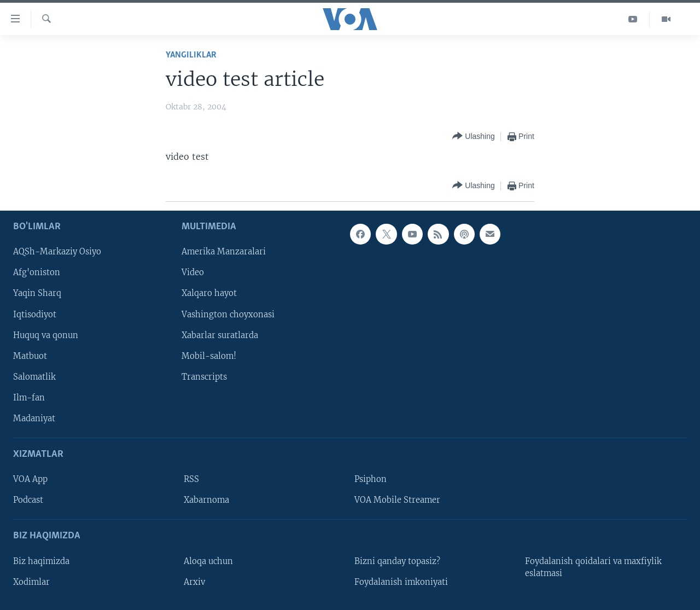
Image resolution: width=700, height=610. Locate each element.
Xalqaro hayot (209, 293)
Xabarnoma (206, 500)
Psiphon (371, 479)
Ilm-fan (29, 398)
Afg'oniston (37, 272)
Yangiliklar (191, 55)
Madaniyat (34, 419)
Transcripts (204, 377)
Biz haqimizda (41, 561)
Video (193, 272)
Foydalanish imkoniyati (401, 582)
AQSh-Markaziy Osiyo (57, 252)
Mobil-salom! (209, 356)
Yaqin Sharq (37, 293)
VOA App (30, 479)
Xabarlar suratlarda (220, 335)
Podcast (28, 500)
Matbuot (30, 356)
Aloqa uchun (208, 561)
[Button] (473, 136)
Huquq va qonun (46, 335)
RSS (191, 479)
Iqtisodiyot (35, 314)
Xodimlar (31, 582)
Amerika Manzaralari (224, 252)
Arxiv (194, 582)
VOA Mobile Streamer (397, 500)
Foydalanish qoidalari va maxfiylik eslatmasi (593, 567)
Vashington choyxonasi (228, 314)
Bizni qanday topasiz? (397, 561)
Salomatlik (34, 377)
